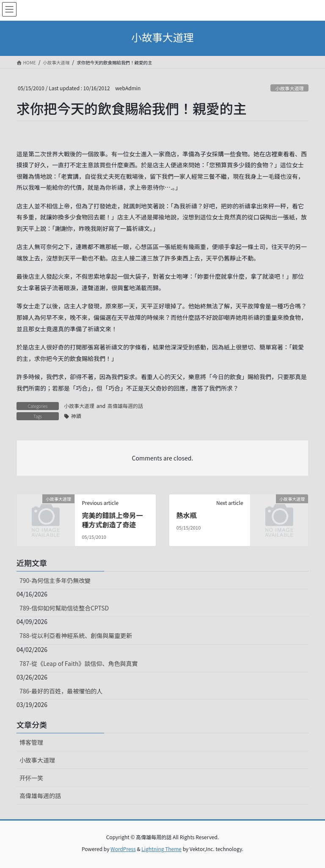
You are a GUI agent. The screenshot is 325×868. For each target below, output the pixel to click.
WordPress (123, 849)
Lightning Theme (161, 849)
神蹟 (76, 416)
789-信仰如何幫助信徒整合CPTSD (64, 608)
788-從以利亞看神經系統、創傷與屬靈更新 (76, 635)
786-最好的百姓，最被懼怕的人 (61, 691)
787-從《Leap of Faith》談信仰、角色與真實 (79, 663)
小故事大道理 (290, 88)
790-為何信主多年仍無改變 (55, 580)
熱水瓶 (187, 515)
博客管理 (31, 742)
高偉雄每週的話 (125, 406)
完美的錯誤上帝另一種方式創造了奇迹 (112, 520)
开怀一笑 (31, 778)
